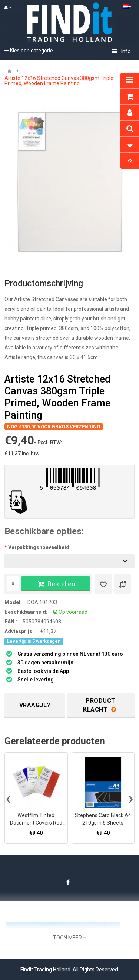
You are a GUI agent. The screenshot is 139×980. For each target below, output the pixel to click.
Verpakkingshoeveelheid (39, 547)
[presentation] (8, 798)
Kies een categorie (29, 51)
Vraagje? (35, 705)
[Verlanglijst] (103, 584)
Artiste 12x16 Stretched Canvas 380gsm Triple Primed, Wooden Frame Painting (59, 81)
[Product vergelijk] (123, 584)
